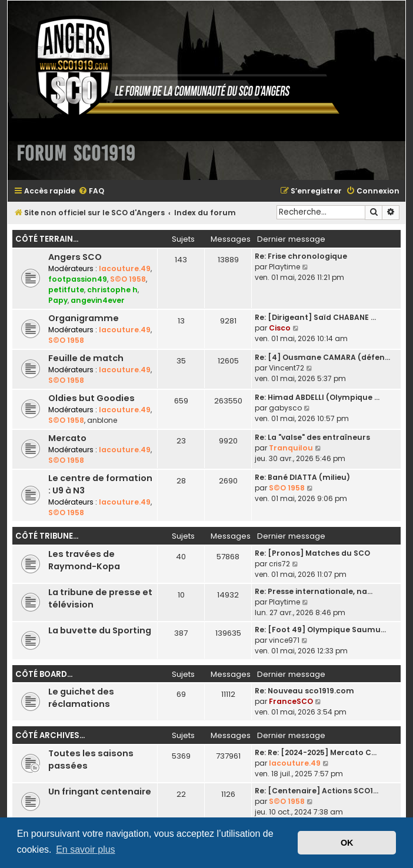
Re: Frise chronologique (301, 256)
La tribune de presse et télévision (100, 598)
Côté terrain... (47, 239)
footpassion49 (78, 279)
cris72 (279, 564)
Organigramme (84, 318)
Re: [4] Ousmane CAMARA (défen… (322, 357)
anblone (102, 420)
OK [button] (347, 843)
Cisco (280, 328)
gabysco (285, 408)
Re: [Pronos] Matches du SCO (312, 553)
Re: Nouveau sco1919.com (304, 691)
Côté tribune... (47, 536)
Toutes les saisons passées (91, 759)
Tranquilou (291, 448)
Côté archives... (50, 735)
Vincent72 (287, 368)
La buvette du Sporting (100, 630)
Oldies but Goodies (91, 398)
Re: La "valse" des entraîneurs (312, 437)
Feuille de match (86, 358)
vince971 (284, 640)
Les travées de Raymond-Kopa (84, 560)
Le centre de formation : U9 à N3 (100, 484)
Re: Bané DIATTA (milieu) (302, 477)
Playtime (284, 267)
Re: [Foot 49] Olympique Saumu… (320, 630)
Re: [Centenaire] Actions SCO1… (317, 791)
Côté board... (44, 674)
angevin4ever (98, 300)
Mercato (67, 438)
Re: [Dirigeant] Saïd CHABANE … (315, 317)
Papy (58, 300)
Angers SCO (75, 257)
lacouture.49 (125, 268)
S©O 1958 (128, 279)
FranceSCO (291, 701)
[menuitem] (91, 191)
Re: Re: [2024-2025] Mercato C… (316, 752)
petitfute (66, 290)
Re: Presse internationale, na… (314, 591)
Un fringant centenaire (100, 792)
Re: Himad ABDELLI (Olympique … (317, 397)
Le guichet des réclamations (81, 698)
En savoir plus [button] (86, 849)
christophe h (112, 290)
